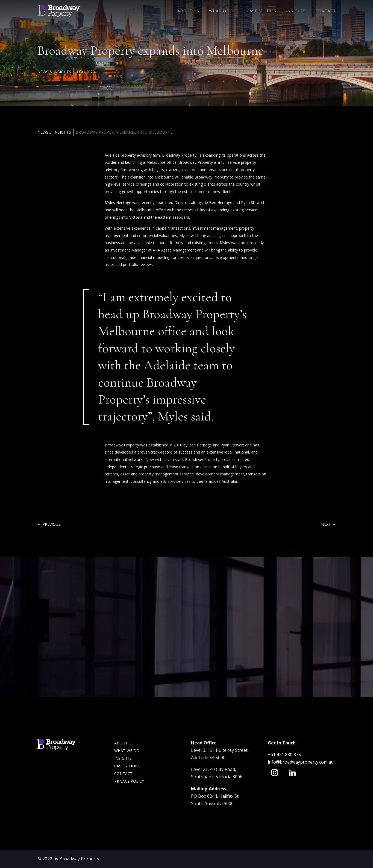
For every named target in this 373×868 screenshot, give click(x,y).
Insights (296, 11)
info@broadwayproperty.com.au (301, 762)
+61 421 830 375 (285, 755)
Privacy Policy (129, 781)
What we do (127, 751)
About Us (188, 11)
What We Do (223, 11)
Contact (326, 11)
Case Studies (262, 11)
